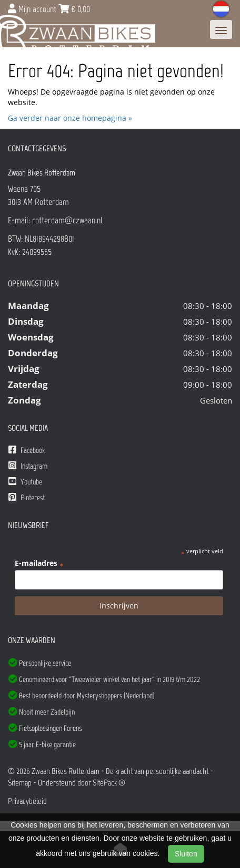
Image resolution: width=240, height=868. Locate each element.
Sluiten (186, 854)
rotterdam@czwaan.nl (67, 220)
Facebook (27, 450)
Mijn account (33, 9)
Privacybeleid (27, 801)
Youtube (25, 482)
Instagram (28, 466)
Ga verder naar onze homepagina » (70, 118)
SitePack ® (109, 783)
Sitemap (20, 783)
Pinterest (27, 497)
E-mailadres (39, 563)
